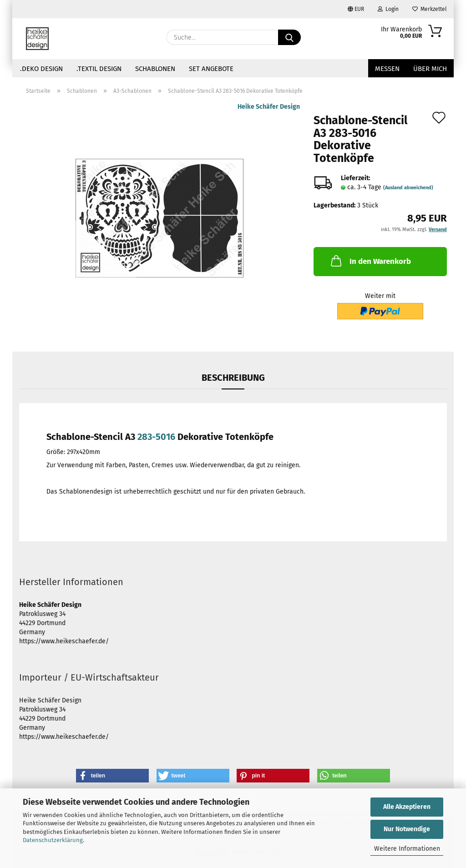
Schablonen (155, 69)
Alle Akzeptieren (407, 807)
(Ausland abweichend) (408, 188)
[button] (112, 776)
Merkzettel (430, 9)
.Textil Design (99, 69)
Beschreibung (233, 378)
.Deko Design (41, 69)
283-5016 (156, 437)
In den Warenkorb (370, 261)
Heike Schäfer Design (269, 107)
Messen (387, 69)
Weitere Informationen (407, 849)
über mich (430, 69)
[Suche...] (289, 37)
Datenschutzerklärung (53, 840)
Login (388, 9)
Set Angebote (211, 69)
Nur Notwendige (407, 829)
